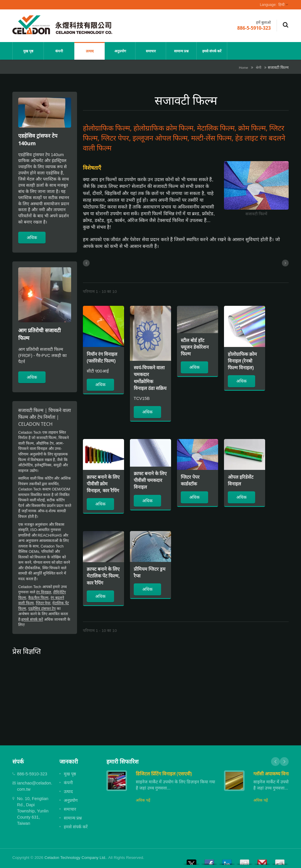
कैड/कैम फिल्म (38, 598)
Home (244, 67)
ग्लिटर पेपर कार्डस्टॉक (190, 480)
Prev (275, 762)
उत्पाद (90, 51)
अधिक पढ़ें (143, 800)
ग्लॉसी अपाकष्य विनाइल (274, 774)
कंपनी (59, 51)
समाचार (151, 51)
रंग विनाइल (44, 592)
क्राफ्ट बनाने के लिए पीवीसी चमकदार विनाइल (150, 480)
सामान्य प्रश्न (181, 51)
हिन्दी (281, 5)
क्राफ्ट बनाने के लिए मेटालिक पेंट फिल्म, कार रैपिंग (103, 576)
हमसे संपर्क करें (212, 51)
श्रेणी (259, 67)
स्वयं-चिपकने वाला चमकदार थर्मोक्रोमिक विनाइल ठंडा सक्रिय (150, 378)
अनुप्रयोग (120, 51)
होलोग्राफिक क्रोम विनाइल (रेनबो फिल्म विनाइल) (242, 361)
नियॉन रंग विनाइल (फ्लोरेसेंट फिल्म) (102, 357)
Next (284, 762)
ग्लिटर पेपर (43, 603)
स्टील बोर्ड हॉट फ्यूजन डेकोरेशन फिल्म (195, 347)
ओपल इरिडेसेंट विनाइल (241, 480)
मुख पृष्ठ (28, 51)
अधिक (32, 237)
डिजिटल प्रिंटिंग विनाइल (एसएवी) (164, 774)
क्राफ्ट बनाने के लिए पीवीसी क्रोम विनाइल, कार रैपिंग (103, 484)
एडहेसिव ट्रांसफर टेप (42, 609)
